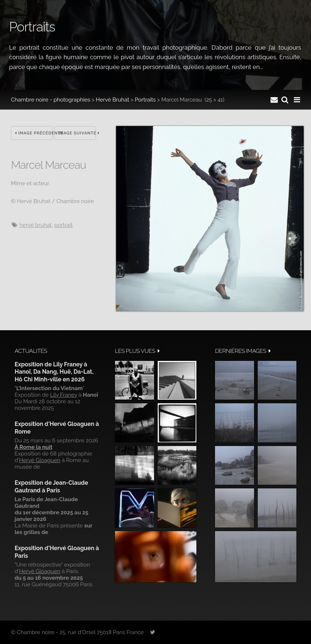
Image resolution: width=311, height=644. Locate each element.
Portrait (64, 225)
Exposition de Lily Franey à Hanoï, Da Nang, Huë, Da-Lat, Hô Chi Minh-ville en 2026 (54, 372)
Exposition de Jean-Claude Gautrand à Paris (51, 486)
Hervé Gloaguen (40, 460)
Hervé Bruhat (113, 100)
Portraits (145, 100)
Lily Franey (64, 395)
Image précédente (34, 133)
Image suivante (77, 133)
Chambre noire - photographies (51, 100)
